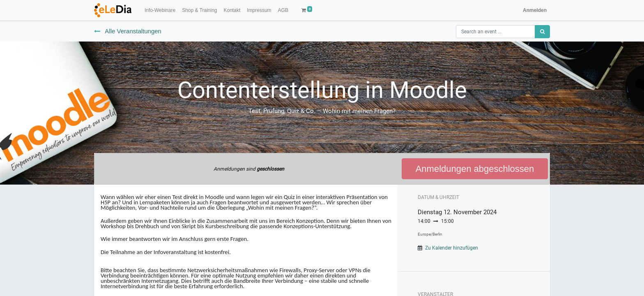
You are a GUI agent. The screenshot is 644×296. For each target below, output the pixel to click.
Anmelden (535, 10)
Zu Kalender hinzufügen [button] (452, 248)
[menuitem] (160, 10)
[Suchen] (542, 32)
